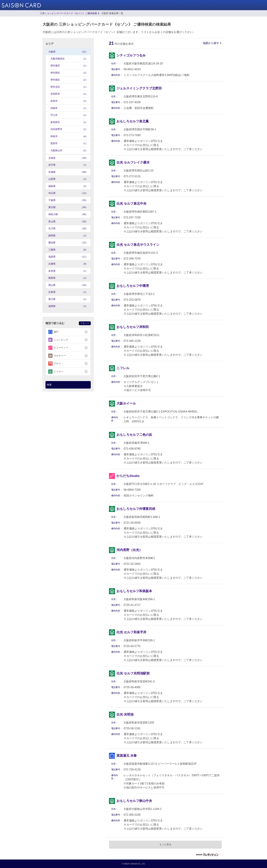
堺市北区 (69, 87)
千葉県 (68, 200)
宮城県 (68, 172)
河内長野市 (69, 129)
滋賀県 (68, 257)
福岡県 (68, 306)
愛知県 (68, 243)
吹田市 (69, 101)
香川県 (68, 299)
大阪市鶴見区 (69, 59)
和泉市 (69, 136)
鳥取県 (68, 278)
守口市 (69, 115)
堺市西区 (69, 73)
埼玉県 (68, 193)
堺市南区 (69, 80)
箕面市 (69, 143)
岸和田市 (69, 94)
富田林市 (69, 122)
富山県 (68, 222)
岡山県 (68, 285)
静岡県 (68, 236)
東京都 (68, 207)
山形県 (68, 179)
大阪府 (68, 52)
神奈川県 (68, 214)
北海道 (68, 158)
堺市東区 (69, 66)
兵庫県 (68, 264)
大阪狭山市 (69, 151)
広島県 (68, 292)
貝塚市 (69, 108)
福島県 (68, 186)
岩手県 (68, 165)
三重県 (68, 250)
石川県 (68, 229)
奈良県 (68, 271)
